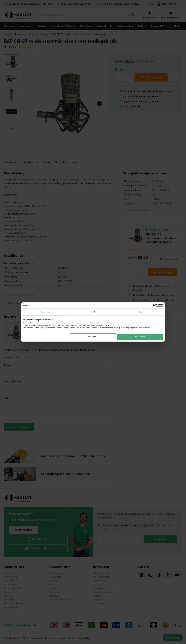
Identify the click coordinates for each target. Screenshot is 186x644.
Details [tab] (93, 312)
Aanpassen (93, 337)
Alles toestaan (140, 337)
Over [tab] (141, 312)
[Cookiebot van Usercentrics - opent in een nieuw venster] (149, 305)
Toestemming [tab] (45, 312)
